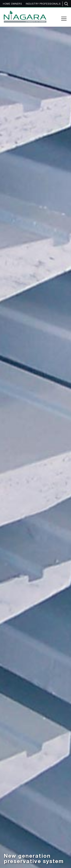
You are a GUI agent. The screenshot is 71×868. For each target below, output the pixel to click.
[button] (64, 19)
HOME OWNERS (12, 4)
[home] (24, 17)
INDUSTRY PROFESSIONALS (43, 4)
